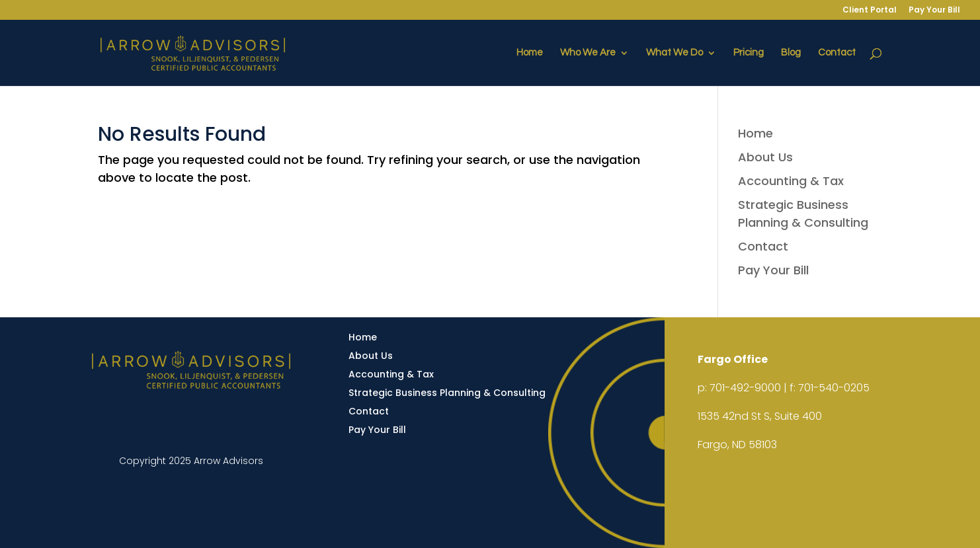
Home (530, 53)
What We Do (674, 53)
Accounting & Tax (791, 181)
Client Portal (870, 11)
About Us (765, 157)
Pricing (749, 53)
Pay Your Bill (934, 11)
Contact (837, 53)
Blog (791, 53)
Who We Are (588, 53)
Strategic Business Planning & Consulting (447, 393)
